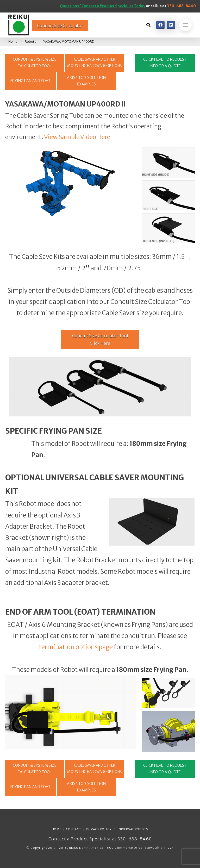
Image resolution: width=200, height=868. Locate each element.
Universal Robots (132, 829)
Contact (74, 829)
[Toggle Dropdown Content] (148, 25)
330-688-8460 (181, 6)
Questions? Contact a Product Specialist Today (103, 6)
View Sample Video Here (77, 137)
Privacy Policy (99, 829)
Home (57, 829)
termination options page (76, 647)
